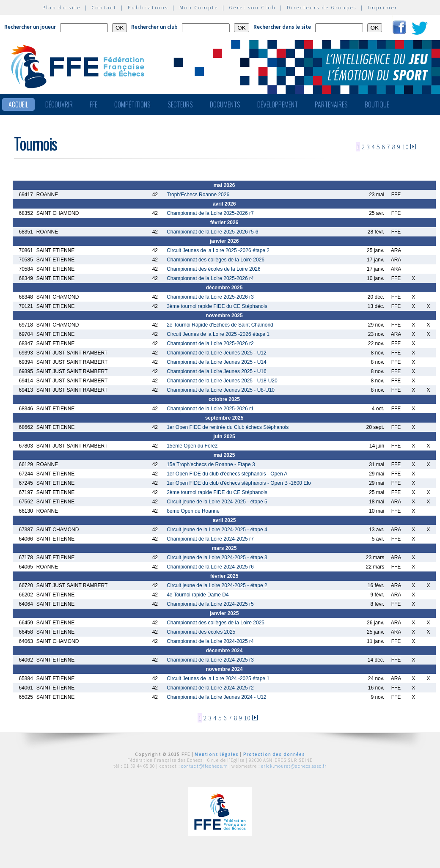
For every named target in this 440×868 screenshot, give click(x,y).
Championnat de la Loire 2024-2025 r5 (210, 604)
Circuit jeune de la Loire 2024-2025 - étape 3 (217, 558)
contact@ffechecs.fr (204, 766)
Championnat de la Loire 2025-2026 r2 (210, 343)
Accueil (18, 104)
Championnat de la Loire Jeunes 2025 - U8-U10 (221, 390)
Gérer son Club (253, 7)
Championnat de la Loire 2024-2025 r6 (210, 567)
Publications (148, 7)
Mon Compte (199, 7)
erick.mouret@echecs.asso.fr (294, 766)
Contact (104, 7)
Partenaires (331, 104)
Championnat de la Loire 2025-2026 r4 (210, 278)
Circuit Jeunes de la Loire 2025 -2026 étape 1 (218, 334)
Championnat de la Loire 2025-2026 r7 (210, 213)
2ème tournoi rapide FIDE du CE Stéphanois (217, 492)
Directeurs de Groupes (322, 7)
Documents (225, 104)
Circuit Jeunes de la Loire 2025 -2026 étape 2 (218, 250)
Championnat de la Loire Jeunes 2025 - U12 (217, 353)
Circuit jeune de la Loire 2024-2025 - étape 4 (217, 530)
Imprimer (383, 7)
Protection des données (274, 754)
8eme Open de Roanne (193, 511)
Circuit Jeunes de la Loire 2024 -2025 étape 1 (218, 678)
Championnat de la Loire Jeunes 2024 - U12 (217, 697)
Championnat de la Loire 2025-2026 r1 (210, 409)
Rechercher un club (154, 27)
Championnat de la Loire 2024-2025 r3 (210, 660)
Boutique (377, 104)
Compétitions (132, 104)
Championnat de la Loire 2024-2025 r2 (210, 688)
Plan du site (62, 7)
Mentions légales (217, 754)
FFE (93, 104)
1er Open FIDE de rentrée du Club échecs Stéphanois (228, 427)
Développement (278, 104)
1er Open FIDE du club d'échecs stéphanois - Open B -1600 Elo (239, 483)
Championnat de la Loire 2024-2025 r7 (210, 539)
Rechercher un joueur (30, 27)
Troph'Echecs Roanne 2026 (198, 195)
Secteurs (180, 104)
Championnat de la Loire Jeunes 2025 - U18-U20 (222, 381)
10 (405, 147)
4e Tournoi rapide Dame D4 (198, 595)
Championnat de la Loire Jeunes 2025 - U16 (217, 371)
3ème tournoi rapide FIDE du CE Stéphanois (217, 306)
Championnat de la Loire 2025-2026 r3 (210, 297)
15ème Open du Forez (192, 446)
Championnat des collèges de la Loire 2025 (216, 623)
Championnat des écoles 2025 (201, 632)
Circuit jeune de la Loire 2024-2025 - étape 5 (217, 502)
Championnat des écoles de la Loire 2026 (213, 269)
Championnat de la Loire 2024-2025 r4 (210, 641)
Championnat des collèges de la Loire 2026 (216, 260)
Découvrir (59, 104)
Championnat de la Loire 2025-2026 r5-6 (212, 232)
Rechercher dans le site (282, 27)
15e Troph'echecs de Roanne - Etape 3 (211, 464)
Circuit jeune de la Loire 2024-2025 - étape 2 (217, 585)
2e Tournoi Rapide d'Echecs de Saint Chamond (220, 325)
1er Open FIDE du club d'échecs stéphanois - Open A (227, 474)
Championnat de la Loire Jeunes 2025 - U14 (217, 362)
